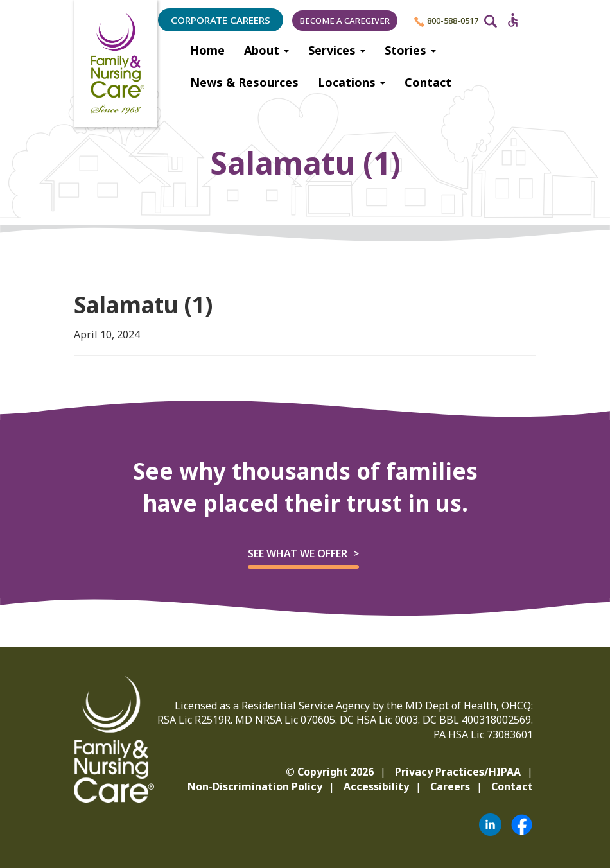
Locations (352, 82)
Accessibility (376, 786)
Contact (428, 82)
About (266, 50)
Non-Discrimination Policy (255, 786)
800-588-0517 (446, 21)
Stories (410, 50)
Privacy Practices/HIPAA (458, 772)
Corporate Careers (221, 20)
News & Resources (244, 82)
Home (207, 50)
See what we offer (298, 553)
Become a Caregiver (345, 21)
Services (337, 50)
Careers (450, 786)
